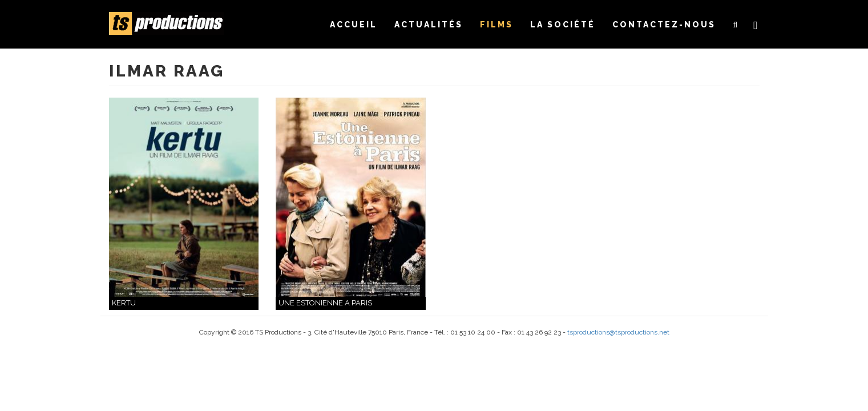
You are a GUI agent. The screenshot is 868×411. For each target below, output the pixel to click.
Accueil (354, 25)
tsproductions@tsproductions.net (618, 332)
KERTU (124, 303)
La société (563, 25)
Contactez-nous (664, 25)
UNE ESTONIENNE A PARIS (325, 303)
